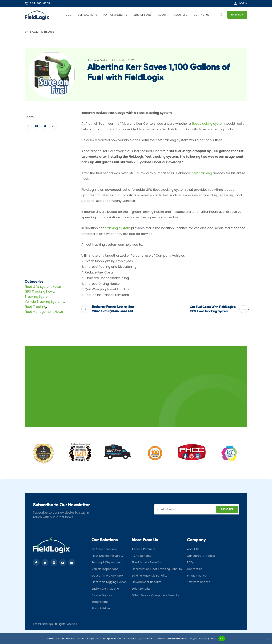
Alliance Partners (143, 549)
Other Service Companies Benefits (155, 595)
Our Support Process (201, 556)
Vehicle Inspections (105, 569)
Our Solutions (87, 15)
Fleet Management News (44, 312)
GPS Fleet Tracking (104, 549)
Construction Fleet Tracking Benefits (157, 569)
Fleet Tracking (35, 307)
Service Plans (143, 15)
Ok (222, 639)
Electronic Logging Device (109, 582)
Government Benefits (146, 582)
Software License (199, 582)
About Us (193, 549)
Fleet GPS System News (43, 287)
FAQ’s (191, 562)
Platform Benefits (115, 15)
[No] (268, 639)
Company (196, 540)
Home (67, 15)
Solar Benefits (141, 589)
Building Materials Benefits (149, 576)
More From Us (145, 540)
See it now (237, 15)
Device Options (102, 595)
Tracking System (38, 297)
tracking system (118, 228)
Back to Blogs (39, 32)
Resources (180, 15)
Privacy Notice (197, 576)
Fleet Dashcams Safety (107, 556)
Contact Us (202, 15)
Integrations (100, 602)
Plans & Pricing (101, 608)
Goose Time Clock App (107, 576)
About (162, 15)
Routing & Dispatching (107, 562)
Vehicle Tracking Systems (45, 302)
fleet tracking (202, 173)
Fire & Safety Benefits (146, 562)
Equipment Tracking (105, 589)
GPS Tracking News (40, 291)
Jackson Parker (98, 60)
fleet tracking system (208, 124)
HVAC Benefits (141, 556)
